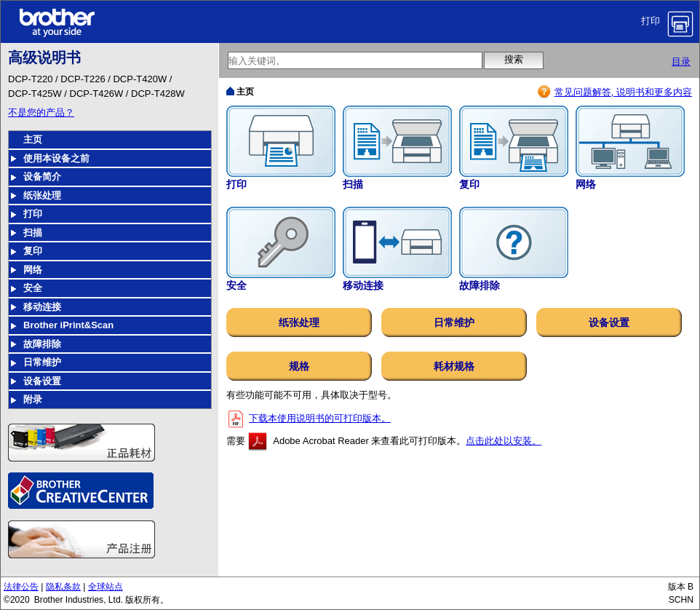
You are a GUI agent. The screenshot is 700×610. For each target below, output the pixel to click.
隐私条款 (63, 587)
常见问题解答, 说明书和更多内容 (623, 92)
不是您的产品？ (41, 112)
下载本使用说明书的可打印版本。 (320, 418)
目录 (681, 62)
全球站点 (106, 587)
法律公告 (21, 587)
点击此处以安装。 (504, 441)
